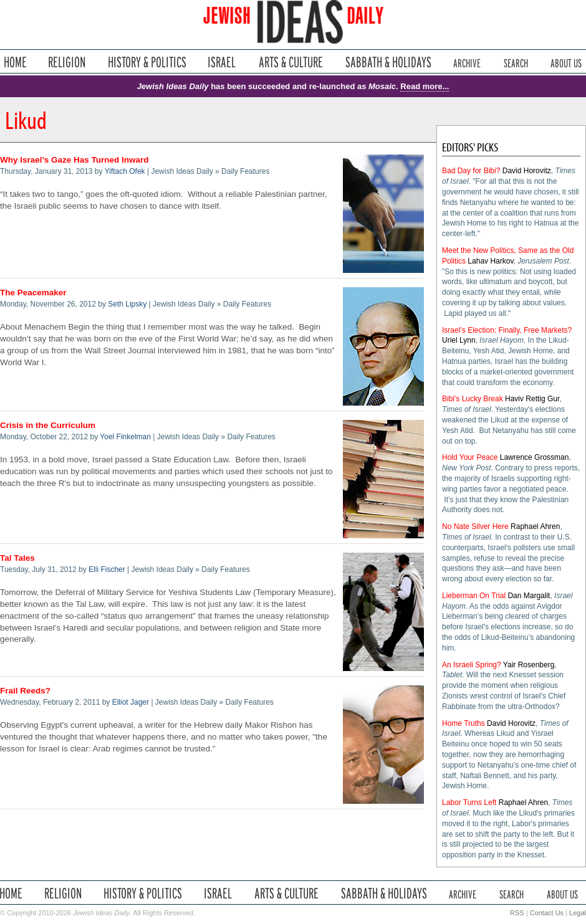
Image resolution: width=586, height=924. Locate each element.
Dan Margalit (529, 596)
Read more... (425, 86)
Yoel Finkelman (125, 437)
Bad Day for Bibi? (471, 171)
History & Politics (147, 62)
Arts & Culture (291, 62)
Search (516, 62)
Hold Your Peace (470, 457)
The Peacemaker (33, 293)
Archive (467, 62)
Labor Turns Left (469, 803)
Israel (222, 62)
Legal (578, 913)
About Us (566, 62)
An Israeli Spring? (472, 665)
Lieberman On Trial (474, 596)
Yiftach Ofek (125, 171)
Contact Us (547, 913)
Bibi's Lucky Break (473, 399)
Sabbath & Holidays (388, 62)
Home (15, 62)
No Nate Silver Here (475, 526)
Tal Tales (17, 558)
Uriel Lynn (459, 340)
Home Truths (464, 723)
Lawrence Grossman (535, 457)
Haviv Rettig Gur (532, 399)
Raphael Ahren (535, 526)
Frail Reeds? (25, 691)
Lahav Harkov (490, 261)
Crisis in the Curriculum (48, 425)
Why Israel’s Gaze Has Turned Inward (74, 160)
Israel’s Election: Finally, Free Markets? (507, 330)
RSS (517, 913)
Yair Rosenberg (529, 665)
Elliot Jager (131, 702)
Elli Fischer (107, 569)
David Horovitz (527, 171)
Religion (67, 62)
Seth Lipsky (127, 304)
